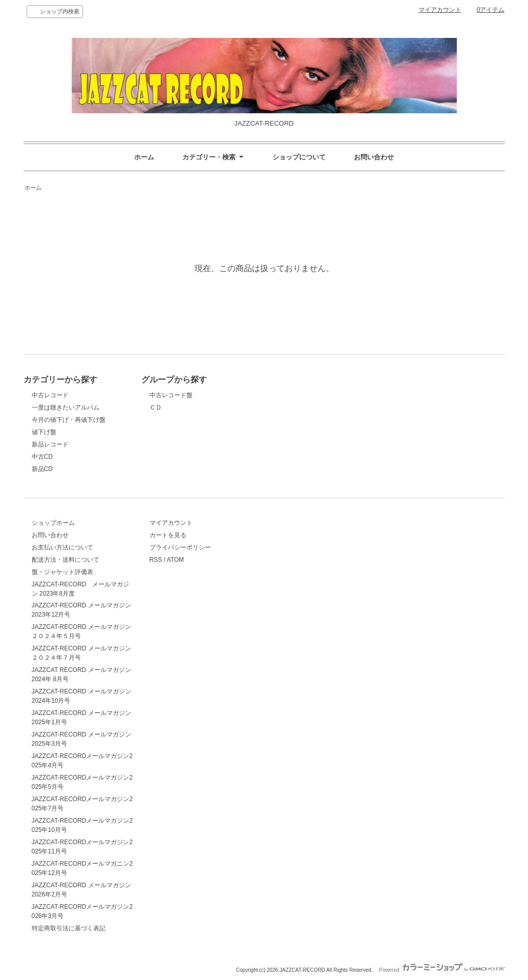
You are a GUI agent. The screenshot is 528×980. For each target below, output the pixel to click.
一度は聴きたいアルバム (66, 407)
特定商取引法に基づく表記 (69, 928)
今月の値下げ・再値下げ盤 (69, 420)
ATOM (176, 560)
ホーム (144, 157)
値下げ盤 (44, 432)
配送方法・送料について (66, 560)
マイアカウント (440, 10)
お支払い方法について (62, 547)
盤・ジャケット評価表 (62, 572)
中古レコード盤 (171, 395)
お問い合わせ (374, 157)
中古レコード (50, 395)
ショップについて (299, 157)
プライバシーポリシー (180, 547)
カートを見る (168, 535)
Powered (442, 970)
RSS (156, 560)
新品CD (42, 469)
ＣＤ (156, 407)
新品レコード (50, 444)
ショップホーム (53, 523)
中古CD (42, 457)
